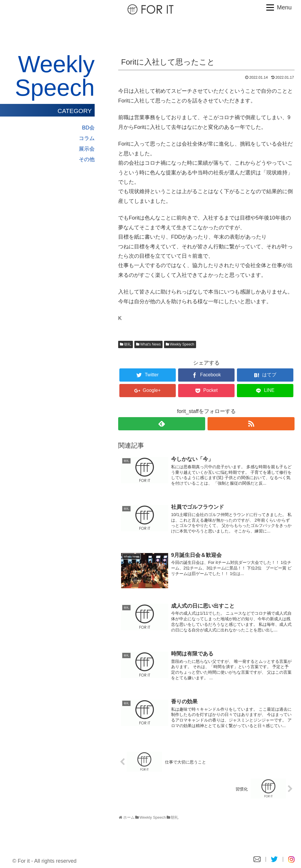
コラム (87, 138)
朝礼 (128, 344)
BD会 (88, 128)
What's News (150, 344)
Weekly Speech (182, 344)
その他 (87, 159)
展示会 (87, 149)
